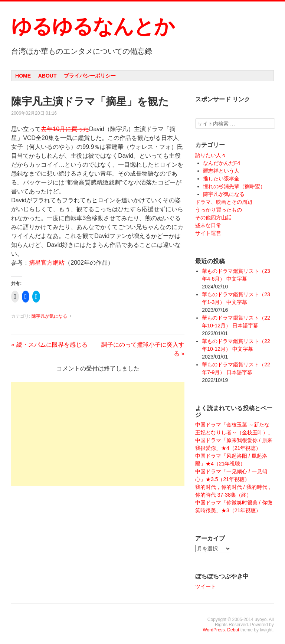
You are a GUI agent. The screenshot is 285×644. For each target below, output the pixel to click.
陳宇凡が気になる (49, 316)
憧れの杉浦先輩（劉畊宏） (234, 186)
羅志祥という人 (221, 171)
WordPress (214, 630)
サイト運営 (208, 233)
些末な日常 (208, 225)
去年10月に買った (65, 129)
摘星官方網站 (47, 263)
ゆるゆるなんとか (93, 26)
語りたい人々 (211, 155)
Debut (233, 630)
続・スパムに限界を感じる (49, 345)
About (47, 76)
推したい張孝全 (221, 179)
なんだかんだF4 (222, 163)
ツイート (206, 586)
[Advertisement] (98, 434)
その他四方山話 (213, 218)
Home (23, 76)
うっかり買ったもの (219, 210)
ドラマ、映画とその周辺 (224, 202)
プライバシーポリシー (90, 76)
